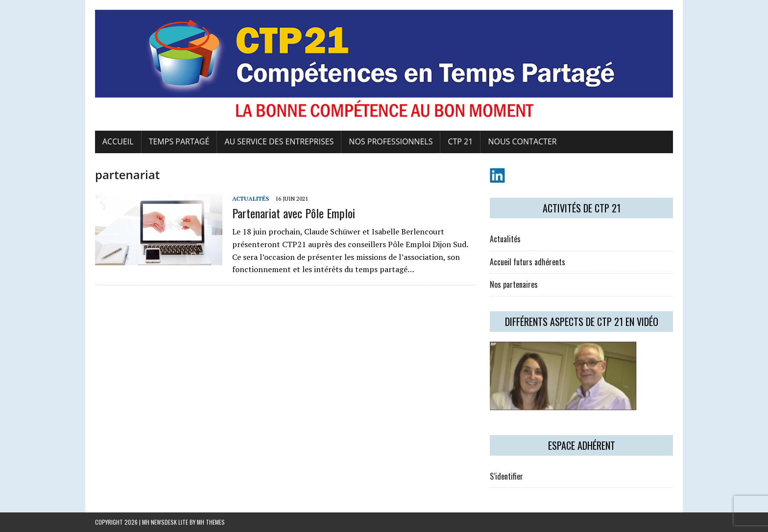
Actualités (251, 198)
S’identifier (506, 476)
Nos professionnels (391, 141)
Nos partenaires (514, 284)
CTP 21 (460, 141)
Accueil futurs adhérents (528, 262)
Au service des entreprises (279, 141)
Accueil (118, 141)
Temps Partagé (179, 141)
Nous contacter (522, 141)
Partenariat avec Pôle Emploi (294, 213)
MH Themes (211, 522)
